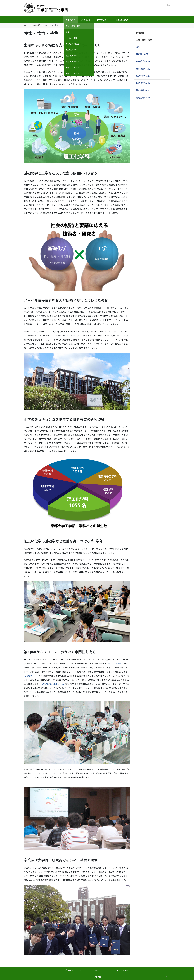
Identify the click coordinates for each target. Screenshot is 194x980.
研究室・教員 (142, 54)
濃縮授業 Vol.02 (143, 69)
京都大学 (98, 977)
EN (169, 5)
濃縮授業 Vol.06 (143, 98)
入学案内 (86, 20)
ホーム (27, 25)
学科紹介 (70, 20)
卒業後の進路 (122, 20)
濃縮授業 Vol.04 (143, 83)
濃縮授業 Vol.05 (143, 90)
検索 (160, 5)
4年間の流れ (103, 20)
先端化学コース (31, 676)
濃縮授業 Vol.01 (143, 61)
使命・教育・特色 (144, 40)
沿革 (138, 47)
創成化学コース (116, 663)
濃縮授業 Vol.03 (143, 76)
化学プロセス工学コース (52, 684)
